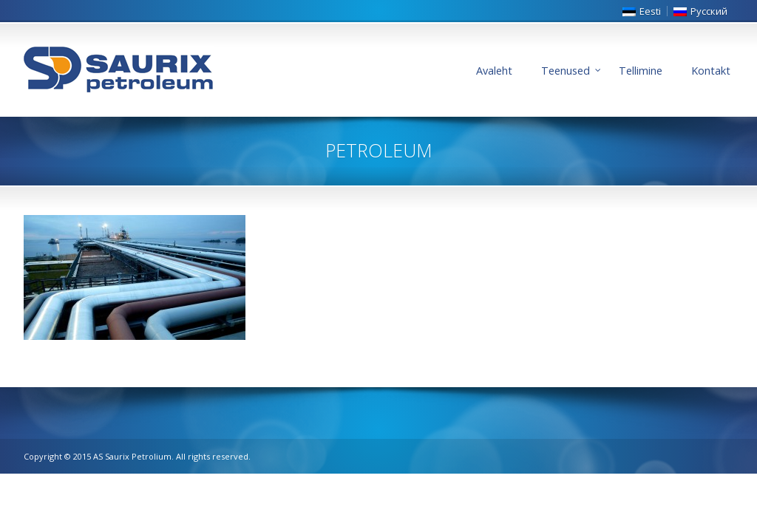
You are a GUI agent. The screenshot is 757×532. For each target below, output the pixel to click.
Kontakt (711, 71)
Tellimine (641, 71)
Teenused (566, 71)
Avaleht (494, 71)
